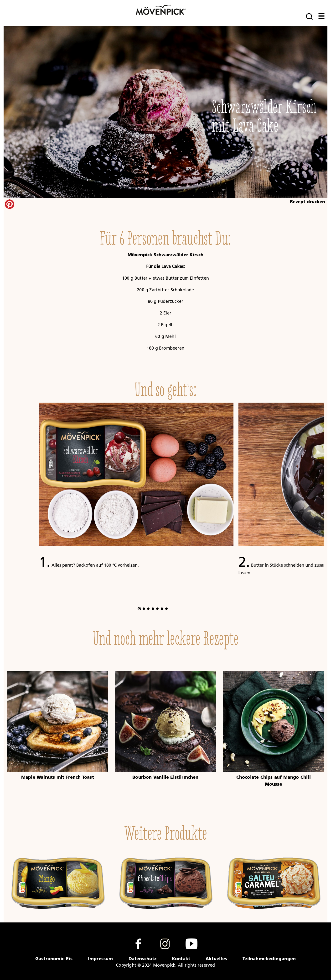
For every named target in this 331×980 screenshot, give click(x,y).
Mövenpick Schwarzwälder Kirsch (166, 255)
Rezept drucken (308, 202)
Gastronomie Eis (54, 959)
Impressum (101, 959)
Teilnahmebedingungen (269, 959)
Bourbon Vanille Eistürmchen (165, 777)
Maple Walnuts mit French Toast (58, 777)
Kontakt (181, 959)
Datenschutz (142, 959)
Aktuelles (216, 959)
